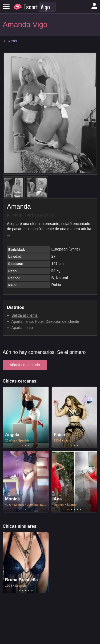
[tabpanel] (26, 417)
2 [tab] (26, 445)
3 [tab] (29, 445)
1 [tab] (22, 445)
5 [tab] (81, 510)
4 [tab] (78, 510)
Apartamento (22, 328)
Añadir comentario (25, 365)
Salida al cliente (25, 315)
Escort (31, 7)
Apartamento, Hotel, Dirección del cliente (45, 321)
